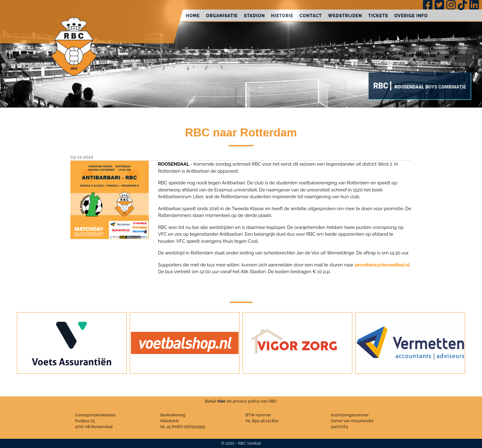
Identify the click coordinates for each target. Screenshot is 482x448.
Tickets (378, 16)
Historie (282, 16)
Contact (311, 16)
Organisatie (222, 16)
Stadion (255, 16)
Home (193, 16)
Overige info (411, 16)
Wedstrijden (345, 16)
